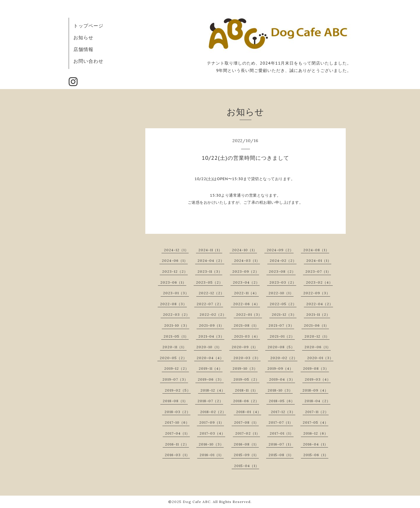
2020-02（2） (284, 358)
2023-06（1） (173, 282)
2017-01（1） (282, 433)
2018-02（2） (213, 412)
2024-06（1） (175, 260)
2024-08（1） (316, 250)
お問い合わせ (88, 61)
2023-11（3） (210, 271)
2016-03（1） (177, 455)
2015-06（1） (316, 455)
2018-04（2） (317, 401)
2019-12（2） (177, 368)
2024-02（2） (283, 260)
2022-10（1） (281, 293)
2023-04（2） (246, 282)
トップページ (88, 26)
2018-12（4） (213, 390)
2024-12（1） (176, 250)
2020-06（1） (318, 347)
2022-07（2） (210, 304)
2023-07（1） (318, 271)
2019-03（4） (318, 379)
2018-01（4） (249, 412)
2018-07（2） (210, 401)
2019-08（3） (316, 368)
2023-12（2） (175, 271)
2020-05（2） (173, 358)
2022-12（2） (211, 293)
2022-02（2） (213, 314)
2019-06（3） (211, 379)
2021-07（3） (281, 325)
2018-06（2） (246, 401)
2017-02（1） (248, 433)
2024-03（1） (247, 260)
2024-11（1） (210, 250)
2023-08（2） (282, 271)
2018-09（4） (315, 390)
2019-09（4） (280, 368)
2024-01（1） (319, 260)
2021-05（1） (176, 336)
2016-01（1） (212, 455)
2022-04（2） (320, 304)
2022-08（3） (173, 304)
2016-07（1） (281, 444)
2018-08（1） (175, 401)
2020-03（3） (247, 358)
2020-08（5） (281, 347)
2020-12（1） (317, 336)
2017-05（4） (316, 422)
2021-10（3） (177, 325)
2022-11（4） (246, 293)
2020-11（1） (174, 347)
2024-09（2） (280, 250)
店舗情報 (83, 49)
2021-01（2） (282, 336)
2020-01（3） (320, 358)
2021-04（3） (211, 336)
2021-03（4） (247, 336)
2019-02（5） (178, 390)
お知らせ (83, 37)
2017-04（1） (177, 433)
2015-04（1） (247, 466)
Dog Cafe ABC (197, 502)
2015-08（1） (281, 455)
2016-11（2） (177, 444)
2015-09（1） (246, 455)
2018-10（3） (280, 390)
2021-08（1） (246, 325)
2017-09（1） (212, 422)
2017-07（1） (281, 422)
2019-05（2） (246, 379)
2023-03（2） (283, 282)
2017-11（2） (317, 412)
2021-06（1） (316, 325)
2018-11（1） (246, 390)
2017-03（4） (212, 433)
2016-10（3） (211, 444)
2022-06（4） (247, 304)
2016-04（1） (316, 444)
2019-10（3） (245, 368)
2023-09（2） (246, 271)
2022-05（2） (283, 304)
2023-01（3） (176, 293)
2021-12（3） (284, 314)
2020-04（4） (210, 358)
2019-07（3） (175, 379)
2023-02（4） (319, 282)
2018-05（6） (282, 401)
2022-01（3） (249, 314)
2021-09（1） (211, 325)
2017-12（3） (283, 412)
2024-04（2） (211, 260)
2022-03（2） (176, 314)
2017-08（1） (246, 422)
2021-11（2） (318, 314)
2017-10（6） (177, 422)
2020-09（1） (245, 347)
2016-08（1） (246, 444)
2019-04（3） (282, 379)
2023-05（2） (209, 282)
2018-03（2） (177, 412)
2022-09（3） (317, 293)
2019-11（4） (211, 368)
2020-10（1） (209, 347)
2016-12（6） (316, 433)
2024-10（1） (244, 250)
